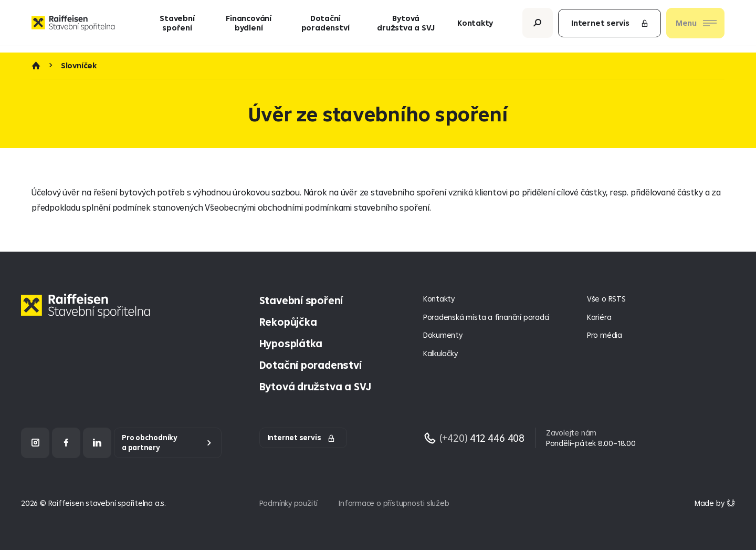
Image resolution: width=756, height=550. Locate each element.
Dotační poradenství (325, 26)
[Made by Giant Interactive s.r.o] (715, 503)
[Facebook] (66, 443)
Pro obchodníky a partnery (150, 443)
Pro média (605, 335)
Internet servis (610, 26)
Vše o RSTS (606, 299)
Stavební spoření (177, 26)
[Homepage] (88, 314)
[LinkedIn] (97, 443)
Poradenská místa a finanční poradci (486, 317)
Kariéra (599, 317)
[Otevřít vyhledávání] (538, 26)
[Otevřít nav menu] (695, 26)
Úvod (36, 66)
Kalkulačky (440, 353)
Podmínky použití (289, 503)
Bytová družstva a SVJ (406, 26)
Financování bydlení (249, 26)
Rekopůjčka (288, 322)
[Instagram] (35, 443)
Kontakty (475, 26)
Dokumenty (443, 335)
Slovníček (79, 66)
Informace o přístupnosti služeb (394, 503)
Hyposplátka (291, 343)
